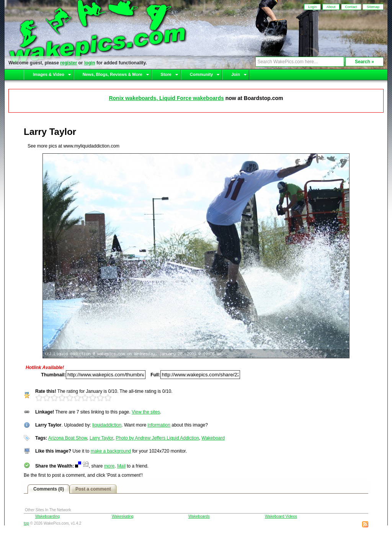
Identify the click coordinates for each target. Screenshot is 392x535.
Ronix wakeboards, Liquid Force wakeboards (166, 98)
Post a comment (93, 489)
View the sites (146, 412)
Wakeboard (213, 438)
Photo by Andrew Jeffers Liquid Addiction (157, 438)
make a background (111, 451)
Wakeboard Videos (281, 516)
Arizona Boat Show (68, 438)
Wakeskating (123, 516)
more (109, 466)
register (69, 63)
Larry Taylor (101, 438)
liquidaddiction (107, 425)
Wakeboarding (47, 516)
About (331, 7)
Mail (121, 466)
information (159, 425)
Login (312, 7)
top (26, 523)
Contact (351, 7)
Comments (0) (49, 489)
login (90, 63)
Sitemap (373, 7)
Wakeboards (199, 516)
